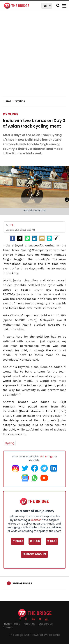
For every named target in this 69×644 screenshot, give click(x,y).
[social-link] (57, 238)
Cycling (10, 114)
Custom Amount (34, 554)
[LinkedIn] (35, 238)
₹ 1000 (52, 541)
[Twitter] (20, 238)
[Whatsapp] (27, 238)
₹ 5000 (18, 541)
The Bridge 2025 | (21, 635)
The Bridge (46, 456)
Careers (8, 627)
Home (9, 101)
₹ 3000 (35, 541)
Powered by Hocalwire (46, 635)
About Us (29, 624)
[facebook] (13, 238)
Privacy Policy (11, 624)
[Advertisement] (34, 57)
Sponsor (36, 520)
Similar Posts (22, 583)
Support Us (46, 624)
